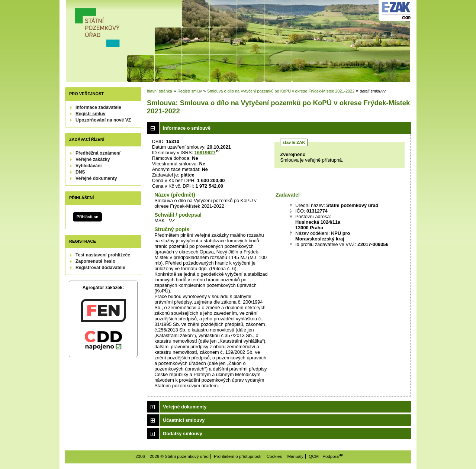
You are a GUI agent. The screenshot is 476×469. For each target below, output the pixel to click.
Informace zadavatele (98, 107)
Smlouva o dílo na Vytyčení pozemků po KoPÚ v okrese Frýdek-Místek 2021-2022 (281, 91)
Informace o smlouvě (187, 128)
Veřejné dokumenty (96, 178)
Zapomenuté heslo (95, 261)
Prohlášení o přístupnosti (237, 456)
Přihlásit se (87, 217)
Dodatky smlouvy (183, 434)
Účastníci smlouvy (184, 420)
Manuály (295, 456)
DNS (80, 172)
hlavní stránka (160, 91)
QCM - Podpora (324, 456)
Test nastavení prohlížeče (103, 255)
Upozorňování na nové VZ (103, 120)
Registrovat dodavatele (100, 268)
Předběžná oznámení (98, 153)
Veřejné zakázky (93, 159)
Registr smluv (90, 114)
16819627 (205, 153)
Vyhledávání (89, 166)
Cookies (274, 456)
